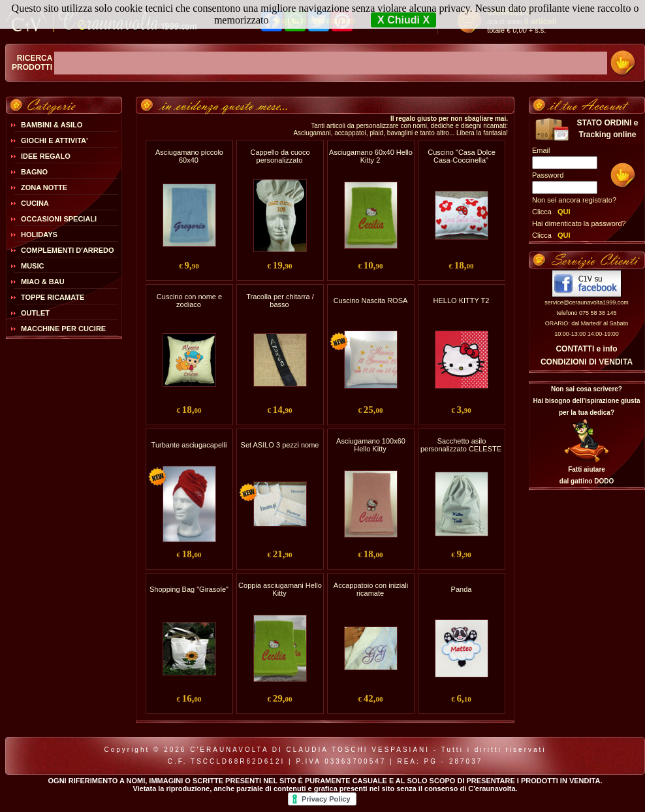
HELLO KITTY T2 (462, 300)
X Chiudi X (403, 20)
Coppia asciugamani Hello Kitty (280, 589)
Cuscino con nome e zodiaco (189, 300)
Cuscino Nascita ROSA (371, 300)
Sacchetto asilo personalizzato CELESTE (461, 445)
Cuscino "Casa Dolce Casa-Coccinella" (462, 156)
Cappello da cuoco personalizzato (280, 156)
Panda (462, 589)
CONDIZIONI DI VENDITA (587, 362)
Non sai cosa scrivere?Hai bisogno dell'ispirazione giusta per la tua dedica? (586, 401)
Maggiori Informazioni (314, 21)
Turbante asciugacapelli (189, 445)
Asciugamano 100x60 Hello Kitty (371, 445)
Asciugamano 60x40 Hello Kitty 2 (371, 156)
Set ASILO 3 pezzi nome (280, 445)
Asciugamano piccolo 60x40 (189, 156)
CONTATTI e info (586, 349)
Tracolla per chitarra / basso (280, 300)
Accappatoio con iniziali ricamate (371, 589)
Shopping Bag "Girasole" (189, 589)
